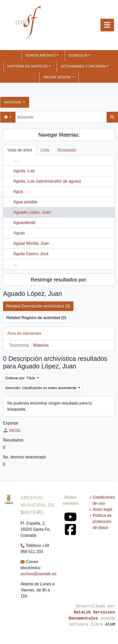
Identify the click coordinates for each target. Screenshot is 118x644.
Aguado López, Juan (32, 212)
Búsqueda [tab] (67, 150)
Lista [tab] (45, 150)
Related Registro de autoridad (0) (36, 318)
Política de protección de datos (102, 521)
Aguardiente (24, 223)
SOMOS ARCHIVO (41, 55)
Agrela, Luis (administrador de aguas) (47, 181)
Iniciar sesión (57, 77)
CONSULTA (78, 55)
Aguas (19, 233)
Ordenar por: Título (21, 378)
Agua (18, 192)
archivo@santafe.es (38, 574)
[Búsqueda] (61, 117)
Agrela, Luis (24, 171)
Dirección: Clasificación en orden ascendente (41, 388)
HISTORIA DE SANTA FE (28, 66)
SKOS (12, 430)
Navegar (13, 102)
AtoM (110, 625)
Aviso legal (102, 509)
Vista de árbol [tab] (20, 150)
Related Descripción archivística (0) (38, 306)
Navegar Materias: (59, 135)
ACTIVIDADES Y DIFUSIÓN (83, 66)
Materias (41, 345)
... (15, 160)
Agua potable (25, 202)
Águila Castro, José (31, 254)
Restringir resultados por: (59, 280)
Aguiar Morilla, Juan (31, 243)
